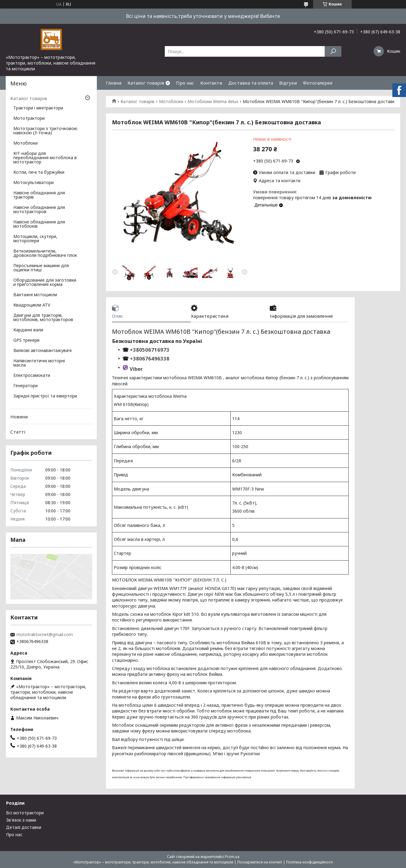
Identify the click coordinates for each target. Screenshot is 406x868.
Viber (136, 369)
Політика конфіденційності (310, 862)
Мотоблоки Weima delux (213, 102)
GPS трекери (26, 340)
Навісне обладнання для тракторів (39, 195)
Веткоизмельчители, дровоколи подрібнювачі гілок (45, 253)
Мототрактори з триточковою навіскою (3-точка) (45, 131)
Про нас (185, 83)
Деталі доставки (24, 827)
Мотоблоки (171, 102)
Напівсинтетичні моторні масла (39, 363)
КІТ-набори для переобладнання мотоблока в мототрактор (45, 158)
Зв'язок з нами (21, 820)
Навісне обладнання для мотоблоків (39, 224)
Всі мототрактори (25, 813)
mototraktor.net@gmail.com (45, 635)
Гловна (114, 83)
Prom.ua (232, 857)
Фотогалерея (318, 83)
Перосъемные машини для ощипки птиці (41, 268)
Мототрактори (29, 119)
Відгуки (288, 83)
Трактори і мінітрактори (38, 108)
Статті (18, 432)
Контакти (211, 83)
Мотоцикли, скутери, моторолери (35, 239)
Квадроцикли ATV (32, 305)
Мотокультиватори (34, 183)
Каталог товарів (146, 83)
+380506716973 (149, 350)
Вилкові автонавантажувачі (42, 351)
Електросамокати (32, 376)
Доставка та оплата (251, 83)
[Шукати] (333, 51)
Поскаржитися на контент (260, 862)
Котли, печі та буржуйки (39, 173)
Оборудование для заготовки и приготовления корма (45, 283)
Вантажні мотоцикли (35, 295)
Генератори (25, 386)
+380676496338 (150, 359)
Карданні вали (28, 330)
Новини (19, 417)
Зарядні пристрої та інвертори (45, 396)
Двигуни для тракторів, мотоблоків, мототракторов (43, 318)
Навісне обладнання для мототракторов (39, 210)
